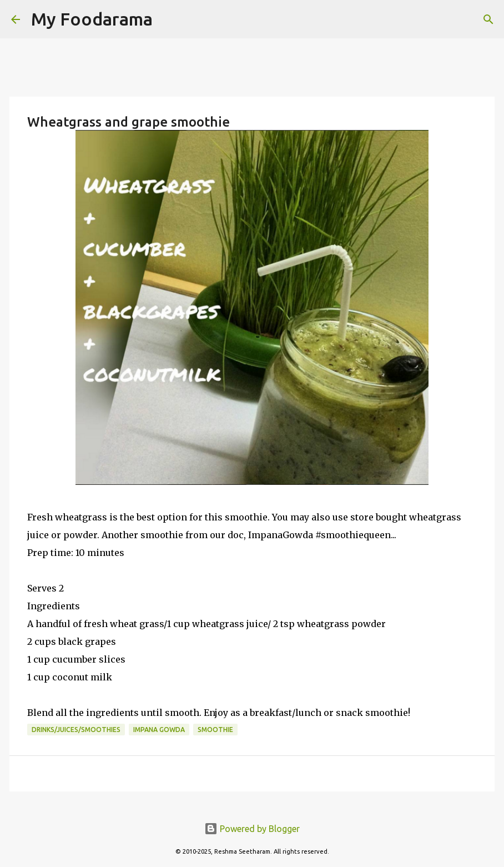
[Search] (168, 19)
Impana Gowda (159, 730)
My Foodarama (92, 19)
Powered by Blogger (252, 829)
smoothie (215, 730)
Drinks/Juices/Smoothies (76, 730)
